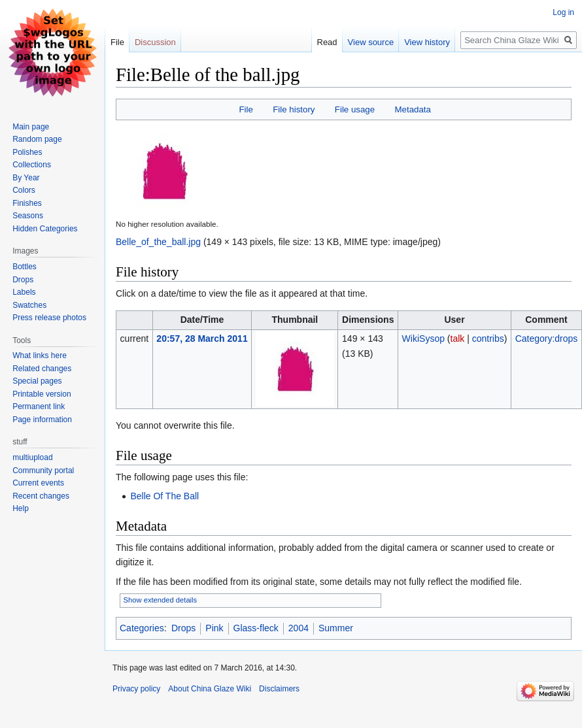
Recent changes (41, 496)
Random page (37, 139)
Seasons (28, 216)
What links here (40, 356)
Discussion (155, 42)
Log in (563, 12)
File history (294, 109)
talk (458, 339)
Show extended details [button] (161, 600)
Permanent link (39, 406)
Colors (24, 190)
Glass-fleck (256, 628)
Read (327, 42)
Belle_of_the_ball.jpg (158, 242)
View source (371, 42)
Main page (31, 127)
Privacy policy (136, 689)
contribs (488, 339)
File (246, 109)
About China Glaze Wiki (210, 689)
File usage (355, 109)
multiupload (32, 457)
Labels (24, 292)
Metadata (412, 109)
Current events (38, 483)
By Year (26, 178)
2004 (299, 628)
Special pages (37, 381)
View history (427, 42)
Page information (42, 420)
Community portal (43, 471)
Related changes (42, 369)
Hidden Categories (45, 229)
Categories (142, 628)
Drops (183, 628)
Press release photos (49, 318)
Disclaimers (279, 689)
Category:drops (547, 339)
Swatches (29, 305)
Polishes (27, 152)
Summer (336, 628)
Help (21, 508)
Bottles (25, 267)
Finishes (27, 203)
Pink (214, 628)
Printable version (42, 394)
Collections (32, 165)
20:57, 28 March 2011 (202, 339)
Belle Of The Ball (164, 496)
